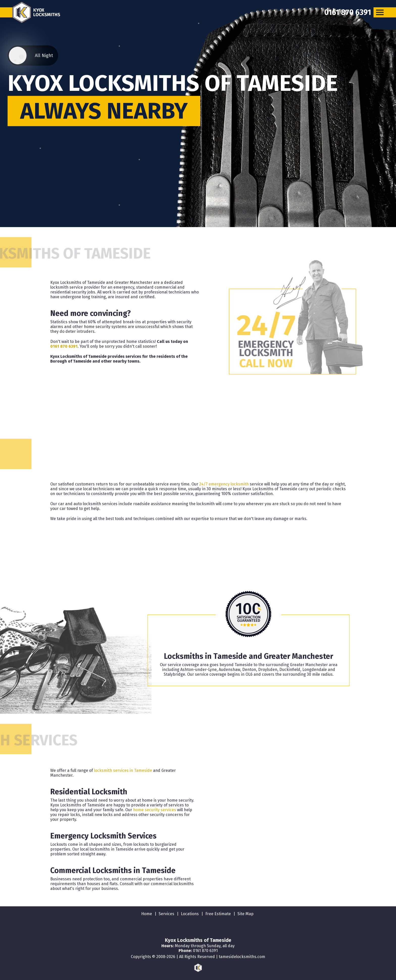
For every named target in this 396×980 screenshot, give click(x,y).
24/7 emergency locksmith (224, 484)
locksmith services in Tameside (123, 770)
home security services (155, 810)
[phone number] (348, 12)
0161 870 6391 (64, 346)
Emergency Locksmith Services (103, 836)
